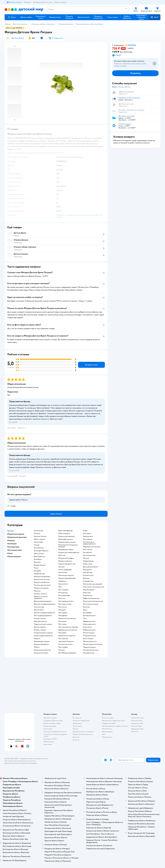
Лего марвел (63, 613)
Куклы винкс (87, 627)
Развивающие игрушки (42, 641)
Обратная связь (49, 742)
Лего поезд (62, 624)
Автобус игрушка (40, 630)
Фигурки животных (65, 561)
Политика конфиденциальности (55, 732)
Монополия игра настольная (93, 601)
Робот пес (62, 555)
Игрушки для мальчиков (42, 650)
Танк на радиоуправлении (43, 616)
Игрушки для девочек (41, 644)
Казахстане (25, 763)
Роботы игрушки (64, 534)
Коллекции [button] (12, 544)
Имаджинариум (88, 561)
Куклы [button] (10, 553)
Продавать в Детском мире (53, 721)
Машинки (37, 591)
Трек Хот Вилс (39, 610)
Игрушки (37, 639)
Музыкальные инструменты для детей (68, 546)
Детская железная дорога (43, 601)
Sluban (85, 531)
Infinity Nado (38, 542)
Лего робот (62, 633)
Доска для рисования (90, 567)
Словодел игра (88, 581)
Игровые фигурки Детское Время (89, 24)
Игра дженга (87, 570)
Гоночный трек (39, 607)
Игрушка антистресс (41, 653)
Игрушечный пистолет (42, 579)
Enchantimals (38, 531)
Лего (60, 587)
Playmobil (37, 562)
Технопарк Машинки (41, 551)
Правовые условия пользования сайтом (34, 759)
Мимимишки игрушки (66, 575)
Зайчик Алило (39, 554)
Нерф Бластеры (39, 574)
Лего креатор (63, 639)
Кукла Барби (87, 613)
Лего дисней (87, 552)
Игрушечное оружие (41, 588)
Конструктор (63, 593)
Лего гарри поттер (65, 604)
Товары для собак (137, 723)
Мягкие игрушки (89, 633)
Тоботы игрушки (40, 539)
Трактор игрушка (40, 627)
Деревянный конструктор (68, 630)
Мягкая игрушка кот (90, 641)
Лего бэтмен (63, 573)
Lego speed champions (66, 641)
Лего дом (62, 650)
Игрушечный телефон (66, 558)
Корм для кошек (137, 721)
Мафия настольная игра (91, 598)
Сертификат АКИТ (50, 739)
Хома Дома (38, 559)
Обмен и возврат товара (52, 723)
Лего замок (87, 534)
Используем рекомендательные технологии (20, 761)
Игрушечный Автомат (42, 582)
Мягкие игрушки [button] (14, 556)
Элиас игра (87, 593)
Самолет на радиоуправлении (44, 613)
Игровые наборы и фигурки (43, 24)
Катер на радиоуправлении (43, 636)
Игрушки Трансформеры (67, 578)
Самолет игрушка (40, 618)
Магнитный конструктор (67, 618)
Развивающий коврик (66, 550)
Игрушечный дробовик (42, 577)
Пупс (85, 618)
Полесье (37, 534)
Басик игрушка (88, 639)
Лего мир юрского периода (68, 627)
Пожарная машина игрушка (43, 633)
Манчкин (86, 558)
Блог (104, 734)
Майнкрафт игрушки (66, 539)
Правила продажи (50, 726)
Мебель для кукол (89, 630)
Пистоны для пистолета (42, 585)
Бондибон (37, 571)
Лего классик (88, 550)
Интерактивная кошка (91, 650)
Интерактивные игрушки (67, 542)
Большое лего (88, 536)
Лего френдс (63, 616)
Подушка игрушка (89, 647)
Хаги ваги (62, 567)
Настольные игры (89, 555)
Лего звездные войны (66, 601)
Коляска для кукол (89, 624)
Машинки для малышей (66, 536)
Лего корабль (63, 647)
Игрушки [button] (11, 540)
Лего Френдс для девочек (67, 653)
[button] (154, 17)
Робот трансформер (65, 531)
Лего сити (62, 598)
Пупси (36, 568)
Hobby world (88, 564)
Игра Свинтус (88, 596)
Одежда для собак (137, 729)
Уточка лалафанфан (65, 570)
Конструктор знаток (65, 644)
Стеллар (37, 545)
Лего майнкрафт (64, 596)
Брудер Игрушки (40, 565)
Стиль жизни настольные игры (94, 587)
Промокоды (48, 729)
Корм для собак (137, 726)
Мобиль (37, 647)
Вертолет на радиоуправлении (45, 604)
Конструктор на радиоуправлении (89, 543)
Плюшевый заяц (89, 653)
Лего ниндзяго (63, 590)
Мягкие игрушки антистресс (93, 644)
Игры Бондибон (89, 590)
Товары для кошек (137, 718)
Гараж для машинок (40, 621)
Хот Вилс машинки (40, 594)
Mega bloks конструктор (92, 547)
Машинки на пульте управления (41, 597)
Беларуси (34, 763)
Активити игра (88, 575)
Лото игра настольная (91, 604)
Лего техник (63, 607)
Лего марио (62, 621)
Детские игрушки (20, 24)
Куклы (85, 610)
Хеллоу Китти (63, 584)
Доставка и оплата (50, 718)
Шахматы (86, 578)
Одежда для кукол (89, 621)
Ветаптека (135, 732)
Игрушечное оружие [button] (16, 534)
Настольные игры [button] (14, 550)
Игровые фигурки (66, 24)
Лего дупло (62, 610)
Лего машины (88, 539)
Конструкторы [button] (13, 547)
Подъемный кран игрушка (43, 624)
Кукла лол (86, 607)
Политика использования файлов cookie (55, 735)
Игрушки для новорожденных (69, 552)
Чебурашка (62, 581)
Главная (8, 24)
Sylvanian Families (40, 536)
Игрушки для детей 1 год (67, 564)
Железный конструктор (67, 636)
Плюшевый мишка (89, 636)
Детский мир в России (13, 763)
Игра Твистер (88, 573)
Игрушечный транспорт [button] (17, 537)
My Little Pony (39, 548)
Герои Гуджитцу (39, 556)
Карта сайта (48, 744)
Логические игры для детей (93, 584)
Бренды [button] (11, 531)
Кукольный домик (89, 616)
